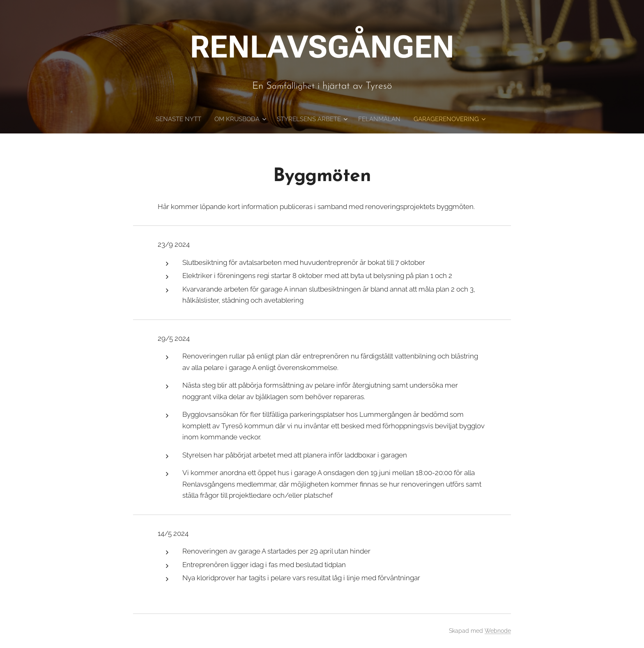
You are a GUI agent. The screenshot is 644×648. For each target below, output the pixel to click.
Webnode (498, 631)
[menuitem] (202, 119)
